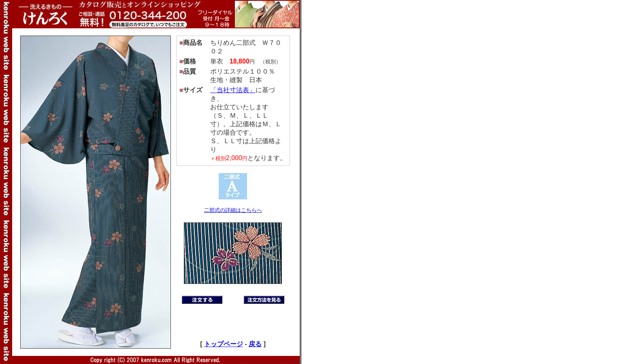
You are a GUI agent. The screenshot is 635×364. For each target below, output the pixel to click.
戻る (255, 344)
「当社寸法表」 (233, 90)
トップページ (224, 344)
